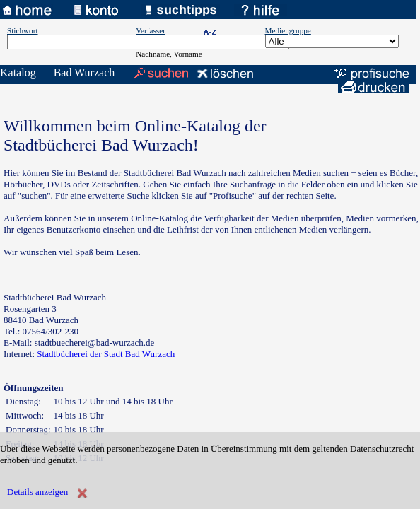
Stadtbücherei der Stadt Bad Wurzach (106, 354)
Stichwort (23, 30)
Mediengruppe (288, 30)
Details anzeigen (37, 492)
